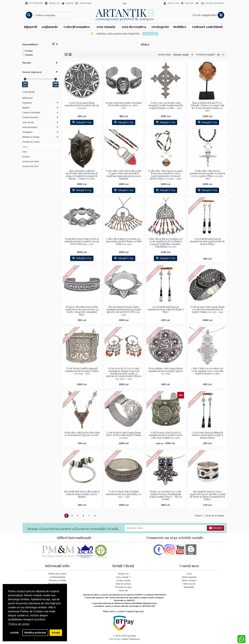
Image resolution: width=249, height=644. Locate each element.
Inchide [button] (15, 633)
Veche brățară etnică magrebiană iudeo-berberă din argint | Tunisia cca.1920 (124, 435)
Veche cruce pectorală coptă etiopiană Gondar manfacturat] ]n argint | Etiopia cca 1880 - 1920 (166, 105)
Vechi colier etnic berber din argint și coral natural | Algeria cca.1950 (82, 434)
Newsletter (189, 587)
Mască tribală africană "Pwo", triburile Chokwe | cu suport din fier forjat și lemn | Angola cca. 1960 (207, 107)
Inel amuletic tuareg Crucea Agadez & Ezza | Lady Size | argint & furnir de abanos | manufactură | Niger (207, 495)
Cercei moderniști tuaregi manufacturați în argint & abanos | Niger (166, 309)
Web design (115, 639)
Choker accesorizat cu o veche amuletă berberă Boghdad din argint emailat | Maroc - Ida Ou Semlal (166, 495)
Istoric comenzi (189, 580)
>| (95, 516)
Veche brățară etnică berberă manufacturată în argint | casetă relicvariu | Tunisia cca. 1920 (166, 435)
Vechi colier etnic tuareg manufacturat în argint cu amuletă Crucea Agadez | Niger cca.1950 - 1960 (207, 175)
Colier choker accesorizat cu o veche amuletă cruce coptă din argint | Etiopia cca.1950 (207, 371)
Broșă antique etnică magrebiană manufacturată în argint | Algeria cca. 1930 (166, 371)
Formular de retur (123, 587)
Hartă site (123, 591)
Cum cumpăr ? (123, 577)
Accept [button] (56, 633)
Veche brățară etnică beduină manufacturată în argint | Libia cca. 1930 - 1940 (124, 494)
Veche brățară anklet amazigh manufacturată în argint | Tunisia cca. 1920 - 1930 (82, 371)
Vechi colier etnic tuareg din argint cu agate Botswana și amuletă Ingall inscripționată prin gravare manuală (124, 175)
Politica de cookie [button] (19, 624)
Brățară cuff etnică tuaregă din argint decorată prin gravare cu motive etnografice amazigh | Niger (82, 311)
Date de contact (123, 584)
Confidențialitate (57, 577)
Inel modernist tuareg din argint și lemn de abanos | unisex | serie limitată (82, 494)
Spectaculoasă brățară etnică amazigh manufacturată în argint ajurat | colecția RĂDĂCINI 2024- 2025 (124, 311)
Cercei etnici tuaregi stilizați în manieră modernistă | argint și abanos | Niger (207, 435)
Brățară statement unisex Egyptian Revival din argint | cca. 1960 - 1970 (124, 105)
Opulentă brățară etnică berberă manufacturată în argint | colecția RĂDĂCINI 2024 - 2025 (82, 241)
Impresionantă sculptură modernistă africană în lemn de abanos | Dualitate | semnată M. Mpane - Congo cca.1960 (82, 175)
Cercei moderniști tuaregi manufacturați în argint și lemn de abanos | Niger (207, 241)
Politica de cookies (57, 574)
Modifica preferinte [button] (35, 633)
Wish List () (189, 584)
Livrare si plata (123, 580)
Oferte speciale (189, 577)
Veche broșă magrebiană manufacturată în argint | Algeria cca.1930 (82, 105)
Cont (189, 574)
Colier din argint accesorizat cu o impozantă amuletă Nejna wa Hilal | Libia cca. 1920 (124, 241)
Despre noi (123, 574)
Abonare (216, 528)
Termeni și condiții (57, 580)
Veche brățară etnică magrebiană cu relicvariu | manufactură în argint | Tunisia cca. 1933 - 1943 (207, 309)
